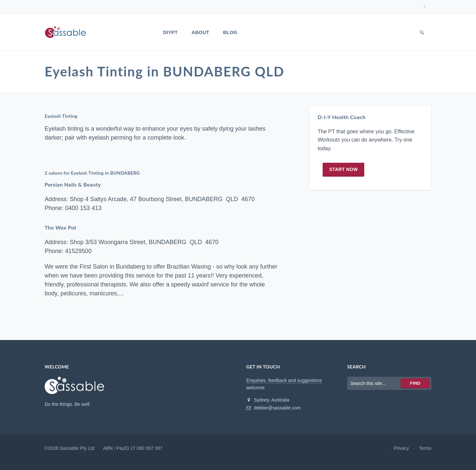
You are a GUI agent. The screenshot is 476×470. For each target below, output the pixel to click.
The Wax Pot (60, 227)
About (200, 32)
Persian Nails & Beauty (73, 185)
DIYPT (170, 32)
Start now (343, 169)
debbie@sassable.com (274, 408)
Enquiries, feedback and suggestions (284, 380)
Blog (230, 32)
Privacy (401, 448)
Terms (425, 448)
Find (415, 383)
